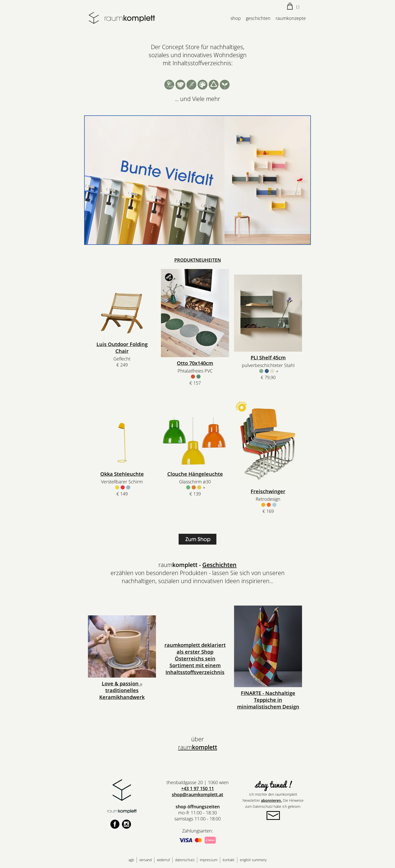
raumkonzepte (291, 18)
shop (236, 18)
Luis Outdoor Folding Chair (122, 348)
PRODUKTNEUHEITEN (198, 260)
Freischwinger (268, 491)
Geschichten (219, 565)
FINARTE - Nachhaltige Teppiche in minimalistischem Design (268, 700)
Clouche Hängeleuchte (195, 474)
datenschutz (185, 860)
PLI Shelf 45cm (268, 358)
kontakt (229, 860)
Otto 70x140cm (195, 363)
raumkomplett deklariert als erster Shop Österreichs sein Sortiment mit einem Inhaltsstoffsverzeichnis (195, 659)
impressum (209, 860)
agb (131, 860)
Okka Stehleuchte (122, 474)
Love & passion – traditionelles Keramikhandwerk (122, 690)
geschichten (258, 18)
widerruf (163, 860)
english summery (253, 860)
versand (145, 860)
